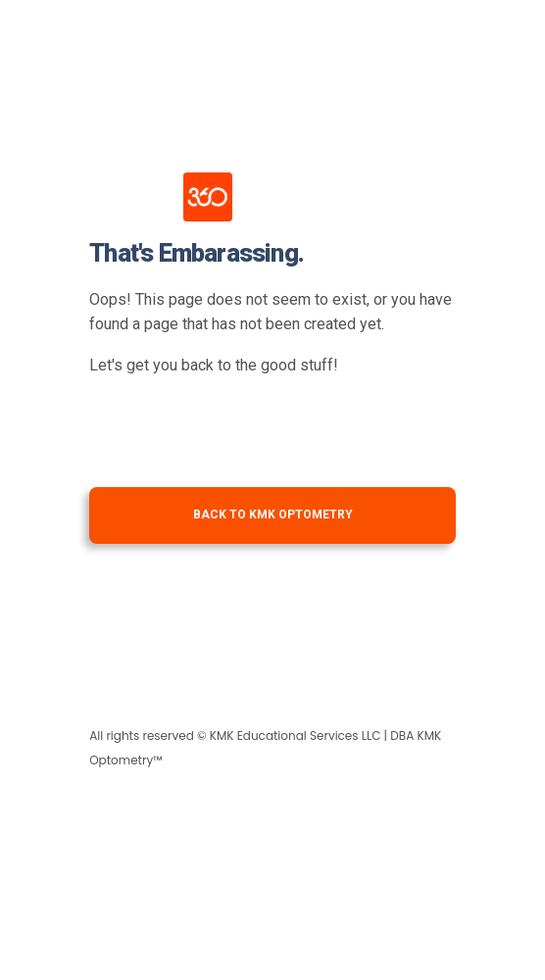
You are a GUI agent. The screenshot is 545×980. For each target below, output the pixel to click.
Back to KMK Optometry (273, 514)
